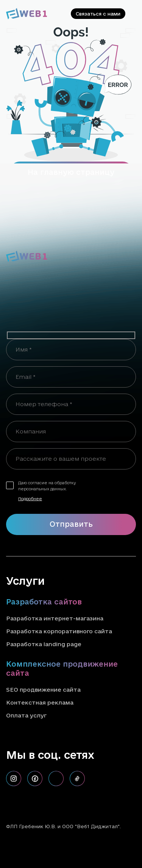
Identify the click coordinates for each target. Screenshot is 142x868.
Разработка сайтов (44, 602)
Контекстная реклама (40, 702)
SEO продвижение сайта (43, 690)
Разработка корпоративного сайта (59, 631)
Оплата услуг (26, 715)
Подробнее (30, 499)
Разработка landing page (44, 644)
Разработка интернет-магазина (55, 618)
